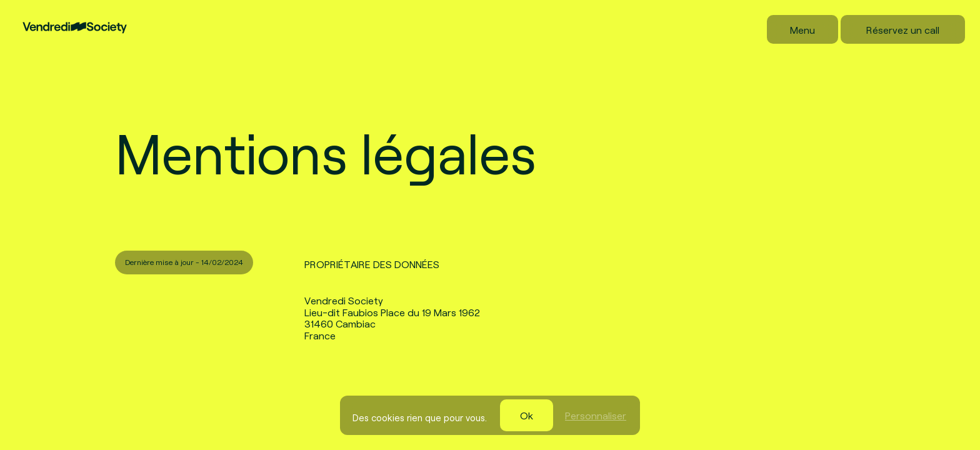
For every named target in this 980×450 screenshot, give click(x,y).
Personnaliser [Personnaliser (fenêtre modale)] (596, 415)
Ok (527, 415)
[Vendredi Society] (75, 15)
